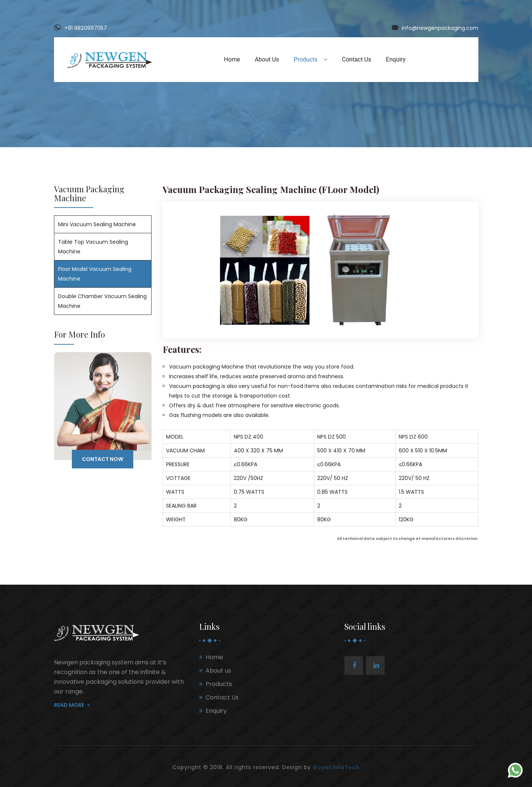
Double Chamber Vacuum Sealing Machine (102, 301)
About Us (267, 59)
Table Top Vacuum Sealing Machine (93, 247)
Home (232, 59)
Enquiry (396, 59)
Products (310, 59)
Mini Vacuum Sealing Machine (97, 224)
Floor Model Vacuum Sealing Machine (95, 274)
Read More (72, 705)
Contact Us (357, 59)
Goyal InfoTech (336, 767)
